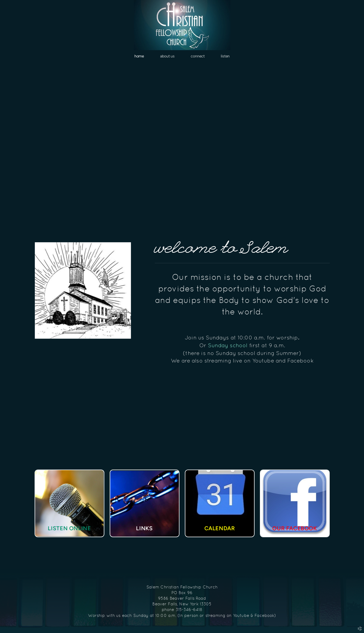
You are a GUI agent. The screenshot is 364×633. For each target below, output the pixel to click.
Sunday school (228, 345)
